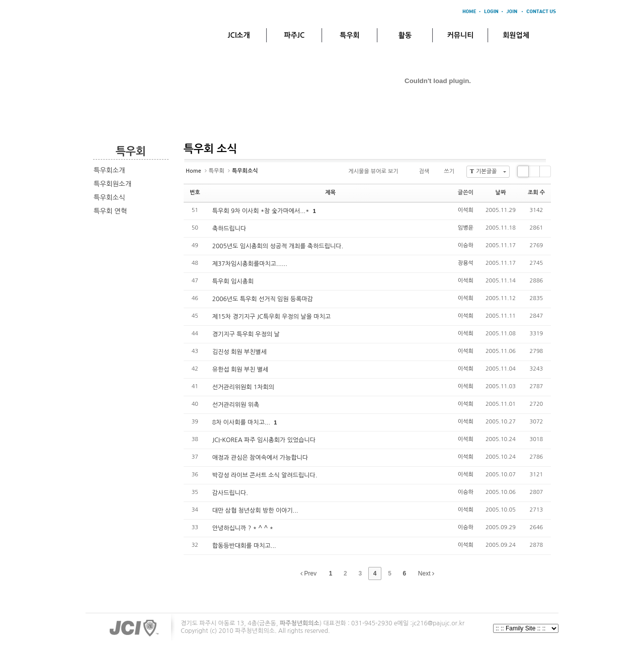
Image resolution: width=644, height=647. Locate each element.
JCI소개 (238, 35)
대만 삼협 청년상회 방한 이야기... (255, 511)
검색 (420, 172)
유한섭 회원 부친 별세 (240, 370)
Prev (308, 573)
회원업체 (516, 35)
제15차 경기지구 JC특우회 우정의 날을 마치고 (272, 317)
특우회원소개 (112, 184)
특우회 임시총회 (233, 281)
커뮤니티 (461, 35)
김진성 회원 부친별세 (239, 352)
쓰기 (445, 172)
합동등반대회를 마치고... (244, 546)
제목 (330, 193)
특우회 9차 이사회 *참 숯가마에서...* (262, 211)
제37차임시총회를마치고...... (250, 264)
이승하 (466, 245)
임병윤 (466, 228)
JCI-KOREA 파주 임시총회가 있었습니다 (264, 440)
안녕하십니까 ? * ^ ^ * (243, 528)
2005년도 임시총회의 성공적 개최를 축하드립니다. (278, 246)
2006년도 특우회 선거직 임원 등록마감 (263, 299)
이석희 (466, 210)
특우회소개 (109, 170)
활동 (405, 35)
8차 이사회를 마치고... (242, 422)
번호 (195, 193)
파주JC (295, 35)
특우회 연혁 (110, 211)
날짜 (501, 193)
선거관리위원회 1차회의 (243, 387)
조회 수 (536, 193)
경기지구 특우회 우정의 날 (246, 334)
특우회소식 (109, 198)
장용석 (466, 263)
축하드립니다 (229, 229)
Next (426, 573)
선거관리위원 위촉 (236, 405)
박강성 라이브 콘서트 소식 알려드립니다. (265, 475)
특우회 (349, 35)
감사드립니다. (230, 493)
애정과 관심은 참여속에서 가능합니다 (260, 458)
